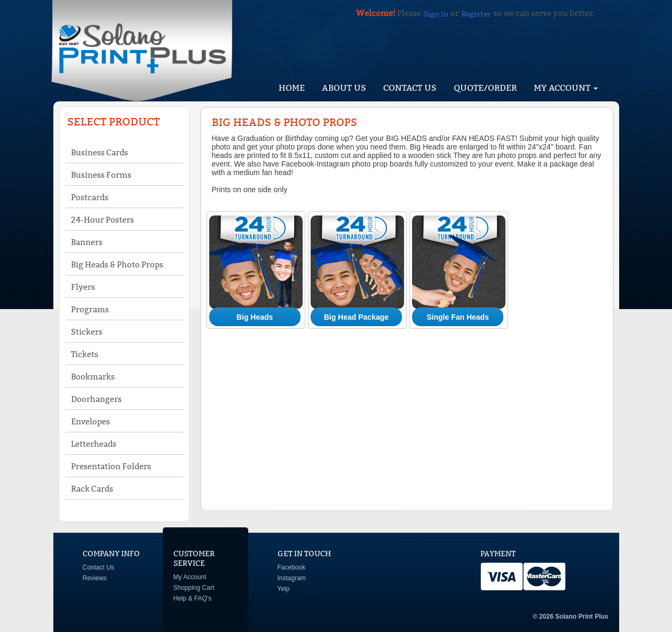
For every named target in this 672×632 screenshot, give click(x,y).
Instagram (292, 578)
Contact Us (410, 88)
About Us (344, 88)
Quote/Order (485, 88)
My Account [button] (566, 88)
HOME (292, 88)
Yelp (284, 589)
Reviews (95, 578)
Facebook (292, 567)
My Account (190, 577)
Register (476, 14)
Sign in (436, 14)
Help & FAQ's (193, 598)
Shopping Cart (194, 588)
